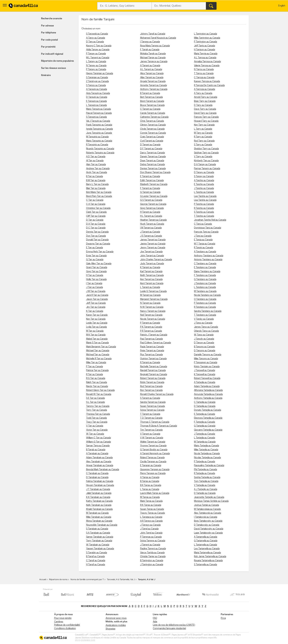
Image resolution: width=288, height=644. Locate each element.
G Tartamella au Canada (206, 541)
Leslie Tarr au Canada (97, 323)
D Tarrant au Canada (150, 145)
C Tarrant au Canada (150, 109)
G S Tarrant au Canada (151, 200)
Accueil (43, 580)
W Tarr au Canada (95, 434)
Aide (155, 622)
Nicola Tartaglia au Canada (207, 454)
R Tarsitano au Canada (205, 307)
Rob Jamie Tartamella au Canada (210, 557)
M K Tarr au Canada (96, 335)
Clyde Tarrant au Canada (152, 129)
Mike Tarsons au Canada (206, 359)
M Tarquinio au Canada (97, 137)
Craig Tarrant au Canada (152, 137)
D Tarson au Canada (204, 343)
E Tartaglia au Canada (204, 414)
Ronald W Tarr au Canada (99, 394)
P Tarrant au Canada (150, 323)
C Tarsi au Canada (203, 224)
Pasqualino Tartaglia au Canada (209, 466)
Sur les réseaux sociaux (54, 68)
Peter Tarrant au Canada (152, 351)
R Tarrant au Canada (150, 363)
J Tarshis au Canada (204, 188)
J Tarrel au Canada (149, 529)
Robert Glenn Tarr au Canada (100, 390)
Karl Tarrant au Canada (151, 272)
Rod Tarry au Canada (204, 141)
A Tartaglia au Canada (205, 382)
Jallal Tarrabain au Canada (99, 493)
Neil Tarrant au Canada (151, 315)
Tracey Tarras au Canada (152, 513)
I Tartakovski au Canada (206, 517)
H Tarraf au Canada (96, 565)
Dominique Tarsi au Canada (207, 228)
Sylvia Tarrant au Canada (152, 410)
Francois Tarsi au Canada (206, 232)
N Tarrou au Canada (204, 69)
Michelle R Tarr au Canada (99, 359)
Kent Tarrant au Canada (152, 283)
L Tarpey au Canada (96, 62)
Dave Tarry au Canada (205, 109)
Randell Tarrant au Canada (153, 370)
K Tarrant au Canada (150, 267)
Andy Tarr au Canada (97, 172)
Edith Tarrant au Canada (152, 180)
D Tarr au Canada (95, 220)
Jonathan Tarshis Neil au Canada (210, 220)
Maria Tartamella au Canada (207, 553)
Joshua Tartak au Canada (206, 505)
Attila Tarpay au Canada (98, 50)
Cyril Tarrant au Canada (152, 141)
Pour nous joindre (63, 618)
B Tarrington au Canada (152, 561)
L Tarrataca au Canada (151, 517)
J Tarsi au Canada (203, 236)
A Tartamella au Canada (206, 537)
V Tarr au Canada (95, 426)
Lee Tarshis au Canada (205, 196)
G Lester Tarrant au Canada (154, 196)
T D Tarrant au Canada (151, 418)
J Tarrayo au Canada (150, 525)
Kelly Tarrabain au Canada (99, 505)
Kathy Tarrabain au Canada (99, 501)
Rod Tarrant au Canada (151, 386)
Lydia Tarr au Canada (96, 327)
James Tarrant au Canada (153, 240)
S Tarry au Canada (203, 145)
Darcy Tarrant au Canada (152, 153)
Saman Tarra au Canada (98, 446)
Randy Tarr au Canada (97, 386)
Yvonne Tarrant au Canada (153, 446)
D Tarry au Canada (203, 105)
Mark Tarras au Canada (151, 501)
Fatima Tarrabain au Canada (100, 481)
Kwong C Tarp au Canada (99, 46)
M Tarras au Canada (150, 497)
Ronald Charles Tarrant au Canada (157, 394)
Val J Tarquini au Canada (98, 121)
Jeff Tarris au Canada (204, 46)
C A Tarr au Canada (96, 204)
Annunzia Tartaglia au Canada (208, 394)
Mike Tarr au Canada (96, 363)
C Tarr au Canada (95, 200)
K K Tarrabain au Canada (98, 497)
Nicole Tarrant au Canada (153, 319)
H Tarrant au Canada (150, 212)
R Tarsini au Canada (204, 248)
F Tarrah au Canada (150, 50)
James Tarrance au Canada (154, 62)
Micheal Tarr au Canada (98, 355)
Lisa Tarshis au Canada (205, 200)
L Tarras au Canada (150, 489)
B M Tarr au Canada (96, 180)
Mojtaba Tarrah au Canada (153, 54)
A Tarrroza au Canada (204, 89)
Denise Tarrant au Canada (153, 169)
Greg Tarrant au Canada (152, 208)
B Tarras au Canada (150, 481)
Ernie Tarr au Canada (96, 256)
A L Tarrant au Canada (151, 69)
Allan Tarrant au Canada (152, 78)
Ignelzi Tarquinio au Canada (99, 129)
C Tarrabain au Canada (97, 473)
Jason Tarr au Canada (97, 299)
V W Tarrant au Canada (152, 438)
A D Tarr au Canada (96, 157)
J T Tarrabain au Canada (98, 489)
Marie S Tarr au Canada (97, 343)
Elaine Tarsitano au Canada (207, 272)
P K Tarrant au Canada (151, 327)
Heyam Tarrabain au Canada (100, 485)
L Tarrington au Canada (205, 34)
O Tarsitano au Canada (205, 299)
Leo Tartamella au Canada (207, 549)
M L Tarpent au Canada (98, 58)
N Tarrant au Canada (150, 303)
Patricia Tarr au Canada (97, 370)
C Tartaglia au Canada (205, 402)
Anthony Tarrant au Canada (154, 89)
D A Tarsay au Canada (205, 165)
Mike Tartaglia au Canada (206, 450)
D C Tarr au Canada (96, 228)
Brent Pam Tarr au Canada (99, 196)
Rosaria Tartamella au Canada (208, 561)
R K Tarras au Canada (151, 505)
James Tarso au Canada (206, 327)
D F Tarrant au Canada (151, 149)
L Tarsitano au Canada (205, 287)
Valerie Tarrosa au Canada (207, 66)
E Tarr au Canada (94, 248)
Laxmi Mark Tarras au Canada (155, 493)
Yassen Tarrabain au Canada (100, 549)
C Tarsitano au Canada (205, 264)
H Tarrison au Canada (204, 50)
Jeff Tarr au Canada (96, 303)
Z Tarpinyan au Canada (97, 81)
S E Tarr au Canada (95, 398)
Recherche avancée (52, 19)
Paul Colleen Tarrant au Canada (155, 343)
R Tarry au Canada (203, 137)
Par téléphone (49, 33)
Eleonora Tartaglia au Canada (208, 418)
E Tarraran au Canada (151, 466)
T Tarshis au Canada (204, 216)
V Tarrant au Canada (150, 434)
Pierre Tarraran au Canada (153, 473)
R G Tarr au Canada (96, 378)
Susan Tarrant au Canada (152, 406)
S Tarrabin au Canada (97, 553)
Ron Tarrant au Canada (151, 390)
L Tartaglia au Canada (204, 438)
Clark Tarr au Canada (96, 212)
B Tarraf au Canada (95, 557)
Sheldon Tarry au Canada (206, 149)
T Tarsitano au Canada (205, 315)
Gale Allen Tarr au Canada (99, 264)
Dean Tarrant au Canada (152, 161)
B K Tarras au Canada (151, 485)
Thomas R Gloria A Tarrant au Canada (159, 426)
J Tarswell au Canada (204, 370)
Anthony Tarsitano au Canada (209, 256)
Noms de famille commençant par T (87, 580)
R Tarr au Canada (94, 374)
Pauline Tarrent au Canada (153, 549)
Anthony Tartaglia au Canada (208, 398)
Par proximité (48, 47)
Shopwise (110, 629)
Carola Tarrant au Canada (153, 113)
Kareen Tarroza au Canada (207, 81)
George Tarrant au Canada (153, 204)
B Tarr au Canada (94, 176)
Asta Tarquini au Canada (98, 93)
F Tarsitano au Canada (205, 275)
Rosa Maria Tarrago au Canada (155, 46)
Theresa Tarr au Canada (98, 414)
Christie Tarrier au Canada (153, 557)
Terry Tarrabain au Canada (99, 541)
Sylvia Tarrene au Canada (153, 541)
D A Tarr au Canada (96, 224)
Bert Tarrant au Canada (151, 97)
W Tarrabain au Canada (98, 545)
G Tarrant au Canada (150, 192)
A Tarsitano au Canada (205, 252)
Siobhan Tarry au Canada (206, 153)
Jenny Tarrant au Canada (153, 248)
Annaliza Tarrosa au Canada (207, 62)
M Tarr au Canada (95, 331)
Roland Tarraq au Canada (152, 458)
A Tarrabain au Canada (97, 454)
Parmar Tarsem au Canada (207, 169)
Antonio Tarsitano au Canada (208, 260)
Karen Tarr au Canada (97, 315)
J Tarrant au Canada (150, 232)
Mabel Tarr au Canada (97, 339)
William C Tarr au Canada (98, 438)
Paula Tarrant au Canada (152, 347)
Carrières (59, 622)
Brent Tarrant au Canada (152, 101)
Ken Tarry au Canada (204, 125)
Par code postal (49, 40)
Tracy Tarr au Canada (97, 422)
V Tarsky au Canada (204, 319)
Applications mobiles (116, 625)
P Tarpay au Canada (96, 54)
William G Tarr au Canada (98, 442)
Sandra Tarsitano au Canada (208, 311)
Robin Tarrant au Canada (152, 382)
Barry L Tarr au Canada (97, 184)
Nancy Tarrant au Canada (153, 311)
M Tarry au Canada (203, 133)
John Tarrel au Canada (151, 533)
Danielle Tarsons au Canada (208, 355)
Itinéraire (46, 75)
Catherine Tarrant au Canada (154, 117)
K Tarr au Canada (95, 311)
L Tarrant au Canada (150, 287)
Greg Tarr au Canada (96, 272)
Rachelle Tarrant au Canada (154, 367)
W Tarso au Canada (204, 335)
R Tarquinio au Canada (97, 145)
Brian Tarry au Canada (205, 101)
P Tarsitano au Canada (205, 303)
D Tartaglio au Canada (205, 493)
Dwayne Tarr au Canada (98, 244)
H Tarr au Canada (95, 275)
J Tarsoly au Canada (204, 339)
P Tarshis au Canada (204, 204)
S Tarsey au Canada (204, 176)
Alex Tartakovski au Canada (207, 513)
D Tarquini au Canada (97, 97)
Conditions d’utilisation (65, 628)
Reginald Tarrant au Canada (154, 374)
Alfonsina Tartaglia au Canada (208, 390)
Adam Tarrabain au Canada (99, 458)
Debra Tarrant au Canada (152, 165)
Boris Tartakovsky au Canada (208, 521)
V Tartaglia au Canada (205, 485)
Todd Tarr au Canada (96, 418)
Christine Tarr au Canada (98, 208)
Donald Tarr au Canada (97, 240)
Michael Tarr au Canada (98, 351)
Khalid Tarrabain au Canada (99, 509)
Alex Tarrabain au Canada (99, 462)
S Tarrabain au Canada (97, 529)
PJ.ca (223, 618)
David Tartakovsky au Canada (209, 529)
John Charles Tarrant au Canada (156, 260)
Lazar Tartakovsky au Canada (208, 533)
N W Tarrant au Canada (152, 307)
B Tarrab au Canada (96, 450)
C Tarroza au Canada (204, 78)
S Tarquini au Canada (96, 117)
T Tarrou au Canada (204, 74)
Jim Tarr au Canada (96, 307)
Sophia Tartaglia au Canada (207, 477)
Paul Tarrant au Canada (151, 339)
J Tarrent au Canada (150, 545)
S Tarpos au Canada (96, 85)
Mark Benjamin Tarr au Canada (101, 347)
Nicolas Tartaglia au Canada (207, 458)
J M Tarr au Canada (96, 291)
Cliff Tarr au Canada (96, 216)
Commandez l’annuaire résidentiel (169, 628)
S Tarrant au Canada (150, 398)
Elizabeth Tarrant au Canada (154, 184)
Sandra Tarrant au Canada (153, 402)
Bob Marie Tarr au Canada (99, 192)
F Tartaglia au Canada (204, 422)
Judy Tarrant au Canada (152, 264)
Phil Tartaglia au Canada (205, 470)
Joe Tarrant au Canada (151, 252)
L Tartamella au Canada (205, 545)
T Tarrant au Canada (150, 414)
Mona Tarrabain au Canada (99, 521)
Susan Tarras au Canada (152, 509)
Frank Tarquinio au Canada (99, 125)
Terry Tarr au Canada (97, 410)
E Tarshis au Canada (204, 184)
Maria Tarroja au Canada (206, 54)
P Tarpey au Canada (96, 69)
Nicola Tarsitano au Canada (207, 295)
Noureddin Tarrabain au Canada (102, 525)
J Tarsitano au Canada (205, 283)
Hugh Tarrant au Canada (152, 224)
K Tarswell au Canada (205, 374)
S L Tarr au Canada (95, 402)
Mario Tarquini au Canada (98, 109)
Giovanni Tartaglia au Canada (208, 430)
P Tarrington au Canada (205, 42)
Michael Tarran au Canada (153, 58)
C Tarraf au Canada (96, 561)
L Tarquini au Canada (96, 105)
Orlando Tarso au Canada (206, 331)
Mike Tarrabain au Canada (99, 517)
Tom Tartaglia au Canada (206, 481)
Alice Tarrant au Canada (152, 74)
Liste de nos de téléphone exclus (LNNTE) (174, 625)
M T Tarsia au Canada (205, 244)
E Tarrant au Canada (150, 176)
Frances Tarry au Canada (206, 117)
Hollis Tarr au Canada (96, 279)
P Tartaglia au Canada (204, 462)
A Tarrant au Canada (150, 66)
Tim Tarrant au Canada (151, 430)
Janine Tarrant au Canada (153, 244)
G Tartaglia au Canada (205, 426)
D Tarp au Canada (95, 42)
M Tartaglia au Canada (205, 442)
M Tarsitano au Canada (205, 291)
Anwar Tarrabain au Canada (100, 466)
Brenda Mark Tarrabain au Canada (103, 470)
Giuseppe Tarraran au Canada (155, 470)
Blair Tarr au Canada (96, 188)
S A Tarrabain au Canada (98, 533)
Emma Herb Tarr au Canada (100, 252)
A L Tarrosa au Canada (205, 58)
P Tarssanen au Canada (206, 363)
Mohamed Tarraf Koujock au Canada (158, 38)
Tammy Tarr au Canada (98, 406)
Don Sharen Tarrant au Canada (155, 172)
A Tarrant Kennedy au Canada (155, 454)
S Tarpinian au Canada (97, 78)
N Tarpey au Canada (96, 66)
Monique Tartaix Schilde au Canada (211, 501)
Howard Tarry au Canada (206, 121)
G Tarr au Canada (95, 260)
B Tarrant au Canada (150, 93)
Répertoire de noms (58, 580)
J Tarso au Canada (203, 323)
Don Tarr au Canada (96, 236)
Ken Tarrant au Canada (151, 279)
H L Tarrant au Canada (151, 216)
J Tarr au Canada (94, 287)
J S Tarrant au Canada (151, 236)
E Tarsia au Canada (203, 240)
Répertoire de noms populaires (57, 61)
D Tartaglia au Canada (205, 406)
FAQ (155, 618)
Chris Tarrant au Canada (152, 121)
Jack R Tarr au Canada (97, 295)
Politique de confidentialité (67, 625)
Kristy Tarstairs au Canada (207, 367)
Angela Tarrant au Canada (153, 81)
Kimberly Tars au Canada (206, 161)
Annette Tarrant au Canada (153, 85)
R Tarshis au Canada (204, 208)
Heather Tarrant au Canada (153, 220)
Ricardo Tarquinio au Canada (100, 149)
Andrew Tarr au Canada (98, 169)
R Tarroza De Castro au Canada (209, 85)
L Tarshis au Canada (204, 192)
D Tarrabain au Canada (97, 477)
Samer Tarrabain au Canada (100, 537)
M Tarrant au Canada (150, 295)
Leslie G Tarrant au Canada (153, 291)
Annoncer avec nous (116, 618)
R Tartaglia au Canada (204, 473)
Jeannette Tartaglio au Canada (209, 497)
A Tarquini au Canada (97, 89)
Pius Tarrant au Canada (151, 355)
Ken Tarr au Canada (96, 319)
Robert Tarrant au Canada (153, 378)
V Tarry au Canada (203, 157)
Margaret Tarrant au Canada (154, 299)
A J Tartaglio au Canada (206, 489)
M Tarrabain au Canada (97, 513)
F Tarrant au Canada (150, 188)
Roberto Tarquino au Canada (100, 153)
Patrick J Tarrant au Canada (154, 335)
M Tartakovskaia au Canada (207, 509)
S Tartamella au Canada (205, 565)
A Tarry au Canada (203, 93)
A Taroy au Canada (96, 38)
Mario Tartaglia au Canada (206, 446)
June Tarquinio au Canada (99, 133)
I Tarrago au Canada (150, 42)
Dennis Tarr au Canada (97, 232)
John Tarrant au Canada (152, 256)
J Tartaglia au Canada (204, 434)
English (282, 6)
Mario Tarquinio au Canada (99, 141)
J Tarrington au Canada (152, 565)
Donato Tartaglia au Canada (207, 410)
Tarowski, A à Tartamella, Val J (121, 580)
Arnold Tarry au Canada (206, 97)
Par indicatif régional (52, 54)
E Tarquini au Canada (96, 101)
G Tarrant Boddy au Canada (154, 450)
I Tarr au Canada (94, 283)
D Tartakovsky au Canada (207, 525)
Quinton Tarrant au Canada (153, 359)
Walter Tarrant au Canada (153, 442)
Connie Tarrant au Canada (153, 133)
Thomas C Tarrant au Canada (155, 422)
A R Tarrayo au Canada (151, 521)
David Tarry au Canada (205, 113)
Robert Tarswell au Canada (207, 378)
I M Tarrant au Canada (151, 228)
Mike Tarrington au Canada (207, 38)
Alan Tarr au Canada (96, 165)
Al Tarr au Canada (95, 161)
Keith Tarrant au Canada (152, 275)
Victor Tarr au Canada (97, 430)
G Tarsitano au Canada (205, 279)
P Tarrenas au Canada (151, 537)
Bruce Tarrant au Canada (152, 105)
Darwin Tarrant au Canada (153, 157)
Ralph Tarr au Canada (97, 382)
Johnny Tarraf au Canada (153, 34)
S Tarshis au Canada (204, 212)
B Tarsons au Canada (204, 347)
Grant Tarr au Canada (97, 267)
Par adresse (47, 26)
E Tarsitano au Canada (205, 267)
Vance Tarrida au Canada (152, 553)
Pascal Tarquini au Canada (99, 113)
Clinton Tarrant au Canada (153, 125)
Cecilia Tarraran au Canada (153, 462)
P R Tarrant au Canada (151, 331)
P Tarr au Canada (94, 367)
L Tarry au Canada (203, 129)
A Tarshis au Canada (204, 180)
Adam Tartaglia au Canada (207, 386)
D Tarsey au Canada (204, 172)
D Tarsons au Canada (205, 351)
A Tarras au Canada (150, 477)
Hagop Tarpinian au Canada (100, 74)
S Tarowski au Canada (97, 34)
